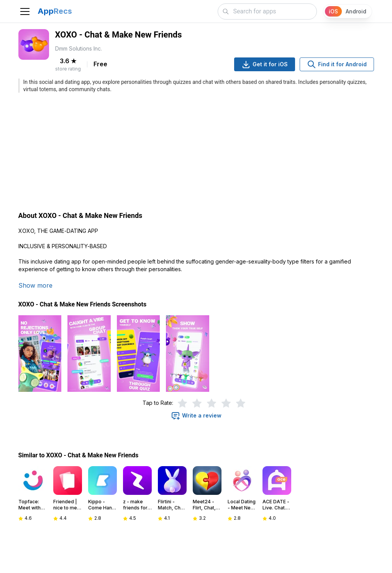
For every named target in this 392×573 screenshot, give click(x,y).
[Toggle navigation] (25, 11)
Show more (35, 285)
